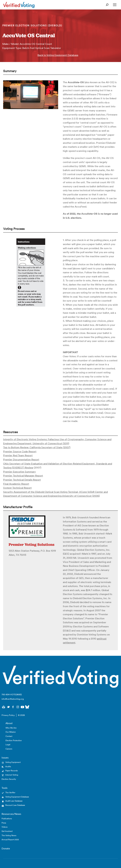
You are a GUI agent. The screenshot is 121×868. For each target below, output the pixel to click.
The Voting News (9, 835)
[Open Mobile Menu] (115, 5)
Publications (7, 819)
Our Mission (11, 732)
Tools (4, 788)
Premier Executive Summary (19, 472)
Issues (5, 758)
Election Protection (14, 740)
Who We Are (11, 728)
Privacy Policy (8, 715)
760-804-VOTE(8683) (12, 695)
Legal (8, 745)
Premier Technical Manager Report (23, 476)
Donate (6, 848)
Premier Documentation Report (21, 459)
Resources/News (11, 814)
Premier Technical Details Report (22, 480)
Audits (8, 766)
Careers (9, 749)
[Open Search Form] (107, 5)
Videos (4, 827)
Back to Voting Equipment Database (58, 55)
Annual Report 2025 (10, 840)
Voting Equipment (13, 762)
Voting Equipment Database (17, 797)
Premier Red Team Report (18, 455)
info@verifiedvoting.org (13, 699)
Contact (9, 736)
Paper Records (12, 771)
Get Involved (7, 831)
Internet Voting (12, 775)
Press (4, 823)
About (9, 723)
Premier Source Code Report (20, 451)
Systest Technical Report (17, 488)
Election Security (9, 779)
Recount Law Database (15, 805)
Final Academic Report (16, 484)
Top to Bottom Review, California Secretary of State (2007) (37, 447)
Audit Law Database (14, 801)
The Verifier (10, 792)
